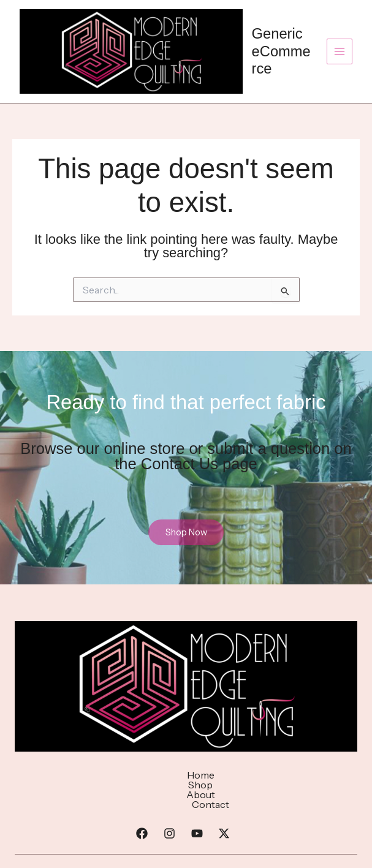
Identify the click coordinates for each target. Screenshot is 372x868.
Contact (256, 775)
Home (111, 775)
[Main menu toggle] (340, 51)
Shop (157, 775)
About (203, 775)
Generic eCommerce (281, 51)
